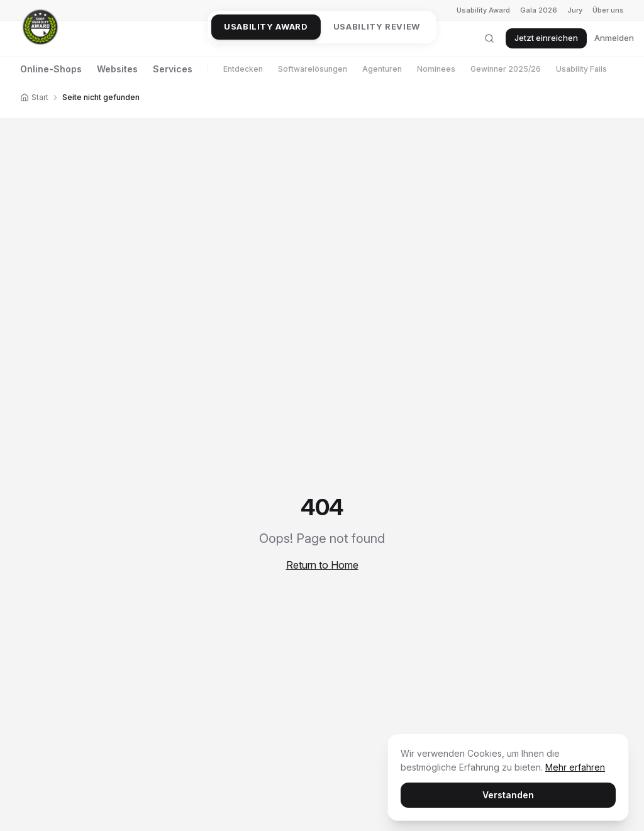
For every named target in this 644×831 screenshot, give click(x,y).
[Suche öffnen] (489, 38)
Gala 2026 (539, 10)
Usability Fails (581, 69)
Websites (117, 69)
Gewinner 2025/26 (506, 69)
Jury (575, 10)
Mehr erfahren (575, 767)
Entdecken (243, 69)
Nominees (436, 69)
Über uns (608, 10)
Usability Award (483, 10)
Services (173, 69)
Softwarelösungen (313, 69)
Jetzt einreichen (546, 38)
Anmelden (614, 38)
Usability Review (377, 26)
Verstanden (508, 795)
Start (34, 97)
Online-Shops (51, 69)
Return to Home (322, 565)
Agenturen (382, 69)
